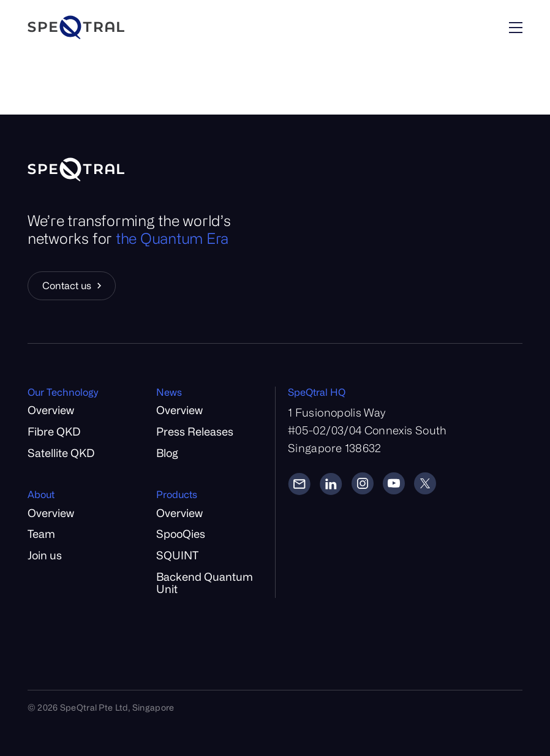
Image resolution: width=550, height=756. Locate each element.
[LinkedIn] (331, 484)
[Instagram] (363, 483)
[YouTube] (394, 483)
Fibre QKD (54, 431)
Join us (45, 555)
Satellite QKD (61, 453)
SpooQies (181, 534)
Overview (51, 410)
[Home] (110, 27)
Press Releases (195, 431)
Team (41, 534)
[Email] (299, 484)
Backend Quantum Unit (205, 583)
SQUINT (177, 555)
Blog (167, 453)
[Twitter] (425, 483)
